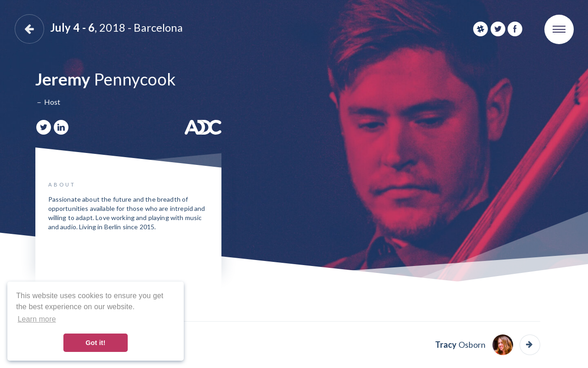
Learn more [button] (37, 319)
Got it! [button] (95, 343)
